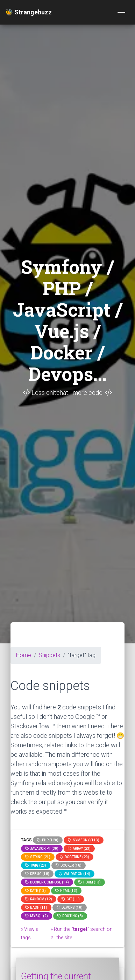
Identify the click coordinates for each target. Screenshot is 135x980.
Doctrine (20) (74, 857)
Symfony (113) (84, 840)
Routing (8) (70, 916)
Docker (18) (69, 865)
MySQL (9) (37, 916)
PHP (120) (48, 840)
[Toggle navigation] (121, 12)
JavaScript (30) (42, 849)
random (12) (39, 899)
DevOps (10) (70, 908)
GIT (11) (71, 899)
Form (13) (90, 882)
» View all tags (31, 933)
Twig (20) (36, 865)
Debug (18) (37, 874)
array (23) (79, 849)
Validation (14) (74, 874)
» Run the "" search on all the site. (82, 933)
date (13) (35, 891)
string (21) (38, 857)
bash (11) (36, 908)
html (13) (66, 891)
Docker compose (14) (47, 882)
